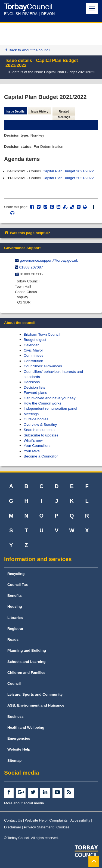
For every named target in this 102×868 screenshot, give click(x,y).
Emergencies (19, 738)
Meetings (31, 414)
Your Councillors (37, 446)
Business (16, 717)
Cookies (63, 827)
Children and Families (26, 673)
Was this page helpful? (27, 233)
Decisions (32, 382)
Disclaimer (13, 827)
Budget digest (35, 340)
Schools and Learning (27, 662)
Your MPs (32, 451)
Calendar (31, 345)
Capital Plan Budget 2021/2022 (68, 171)
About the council (20, 323)
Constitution (33, 361)
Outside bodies (36, 419)
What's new (33, 440)
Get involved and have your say (50, 398)
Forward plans (35, 393)
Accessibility (80, 820)
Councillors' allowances (43, 366)
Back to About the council (28, 50)
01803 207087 (31, 267)
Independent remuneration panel (50, 408)
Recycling (16, 574)
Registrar (15, 629)
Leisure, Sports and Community (35, 694)
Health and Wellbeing (26, 727)
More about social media (24, 803)
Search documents (39, 430)
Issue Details (16, 111)
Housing (15, 606)
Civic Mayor (33, 350)
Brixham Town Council (42, 334)
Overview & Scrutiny (40, 425)
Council (14, 684)
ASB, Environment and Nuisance (36, 705)
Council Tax (18, 585)
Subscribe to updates (41, 435)
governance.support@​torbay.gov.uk (49, 260)
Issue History (40, 111)
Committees (34, 355)
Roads (13, 640)
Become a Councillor (41, 456)
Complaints (58, 820)
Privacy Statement (39, 827)
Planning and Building (27, 650)
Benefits (15, 596)
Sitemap (14, 761)
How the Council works (42, 403)
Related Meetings (64, 114)
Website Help (19, 749)
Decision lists (34, 387)
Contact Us (13, 820)
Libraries (15, 618)
